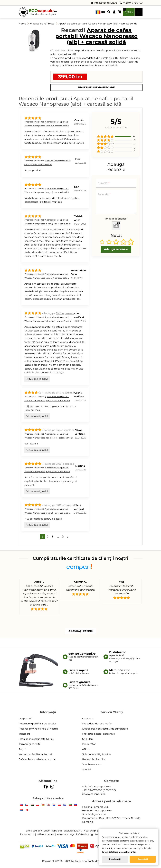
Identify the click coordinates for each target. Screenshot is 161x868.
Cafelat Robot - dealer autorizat (37, 759)
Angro (22, 749)
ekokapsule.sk (34, 831)
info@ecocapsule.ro (104, 3)
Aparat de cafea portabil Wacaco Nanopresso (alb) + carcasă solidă (98, 24)
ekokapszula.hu (73, 831)
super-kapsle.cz (53, 831)
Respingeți (115, 859)
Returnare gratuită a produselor (37, 724)
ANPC (86, 749)
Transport (24, 734)
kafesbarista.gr (65, 834)
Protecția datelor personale (98, 734)
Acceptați (143, 859)
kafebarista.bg (85, 834)
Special (87, 769)
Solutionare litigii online (97, 754)
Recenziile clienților (94, 759)
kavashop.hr (27, 834)
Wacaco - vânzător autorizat (35, 754)
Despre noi (25, 718)
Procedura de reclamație (97, 724)
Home (22, 24)
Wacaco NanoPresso (42, 24)
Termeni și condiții (30, 744)
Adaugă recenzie (116, 249)
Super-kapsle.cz (65, 430)
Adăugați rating (81, 631)
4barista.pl (90, 831)
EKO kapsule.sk (65, 313)
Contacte (88, 718)
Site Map (87, 739)
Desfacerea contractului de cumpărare (105, 729)
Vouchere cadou (92, 764)
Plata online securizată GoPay (36, 739)
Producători (89, 744)
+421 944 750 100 (131, 3)
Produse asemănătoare (96, 87)
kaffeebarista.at (46, 834)
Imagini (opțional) (116, 219)
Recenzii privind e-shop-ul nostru (38, 729)
